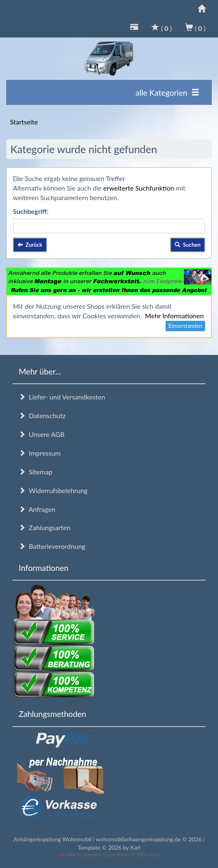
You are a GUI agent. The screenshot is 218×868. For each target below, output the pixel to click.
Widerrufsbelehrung (53, 490)
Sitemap (36, 472)
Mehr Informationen (175, 316)
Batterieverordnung (52, 546)
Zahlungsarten (45, 527)
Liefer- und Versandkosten (62, 397)
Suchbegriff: (31, 211)
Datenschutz (42, 415)
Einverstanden (185, 326)
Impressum (40, 453)
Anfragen (37, 509)
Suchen (188, 245)
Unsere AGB (42, 434)
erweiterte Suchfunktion (139, 188)
